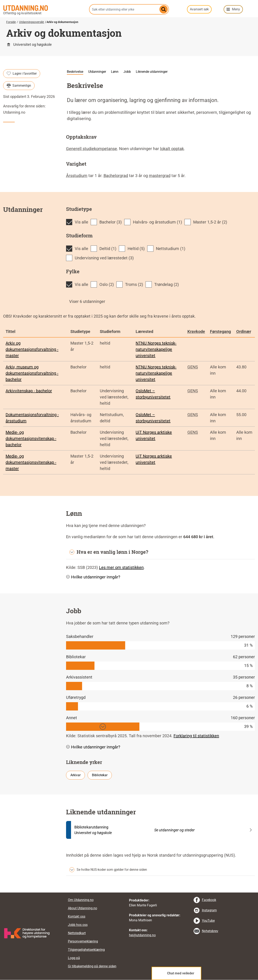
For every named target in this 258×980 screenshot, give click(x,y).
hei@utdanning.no (142, 935)
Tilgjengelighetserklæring (86, 950)
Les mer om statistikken (121, 567)
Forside (11, 22)
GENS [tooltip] (193, 367)
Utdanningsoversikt (32, 22)
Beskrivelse (75, 72)
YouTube (208, 921)
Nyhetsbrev (210, 931)
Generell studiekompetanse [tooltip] (92, 149)
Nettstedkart (77, 933)
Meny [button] (236, 9)
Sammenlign (19, 86)
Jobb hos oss (78, 925)
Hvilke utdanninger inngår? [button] (93, 577)
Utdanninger (97, 72)
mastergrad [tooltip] (160, 176)
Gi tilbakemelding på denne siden (92, 966)
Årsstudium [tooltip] (77, 176)
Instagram (209, 910)
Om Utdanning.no (81, 900)
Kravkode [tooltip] (196, 332)
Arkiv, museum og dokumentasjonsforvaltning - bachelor (32, 373)
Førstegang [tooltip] (220, 332)
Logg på (74, 958)
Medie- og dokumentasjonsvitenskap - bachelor (31, 438)
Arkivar (75, 775)
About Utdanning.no (83, 908)
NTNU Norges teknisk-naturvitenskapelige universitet (156, 349)
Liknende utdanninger (152, 72)
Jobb (127, 72)
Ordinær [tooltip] (244, 332)
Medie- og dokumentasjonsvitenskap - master (31, 462)
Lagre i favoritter (22, 74)
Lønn (115, 72)
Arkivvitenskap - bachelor (29, 391)
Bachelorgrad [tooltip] (116, 176)
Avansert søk (199, 9)
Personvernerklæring (83, 941)
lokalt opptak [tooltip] (172, 149)
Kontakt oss (77, 916)
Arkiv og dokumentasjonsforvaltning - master (32, 349)
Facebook (209, 900)
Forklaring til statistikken (196, 736)
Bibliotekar (100, 775)
